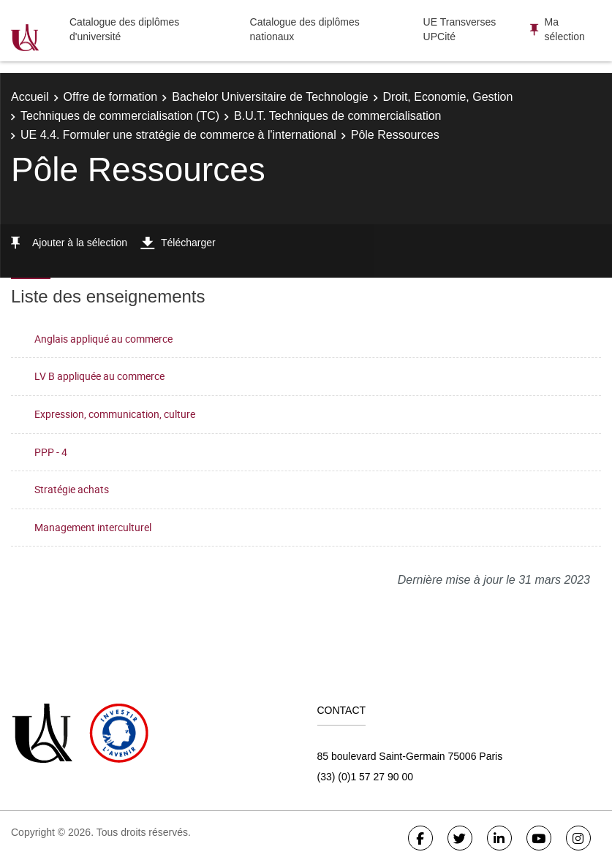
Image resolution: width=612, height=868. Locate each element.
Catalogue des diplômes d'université (124, 29)
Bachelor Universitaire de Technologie (270, 97)
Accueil (30, 97)
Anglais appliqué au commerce (103, 339)
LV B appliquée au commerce (99, 376)
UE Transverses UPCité (460, 29)
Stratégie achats (72, 489)
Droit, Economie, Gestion (448, 97)
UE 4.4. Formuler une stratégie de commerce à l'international (178, 135)
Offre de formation (111, 97)
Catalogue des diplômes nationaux (305, 29)
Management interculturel (93, 527)
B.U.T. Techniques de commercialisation (337, 116)
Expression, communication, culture (115, 414)
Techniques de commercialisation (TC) (120, 116)
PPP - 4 (51, 452)
